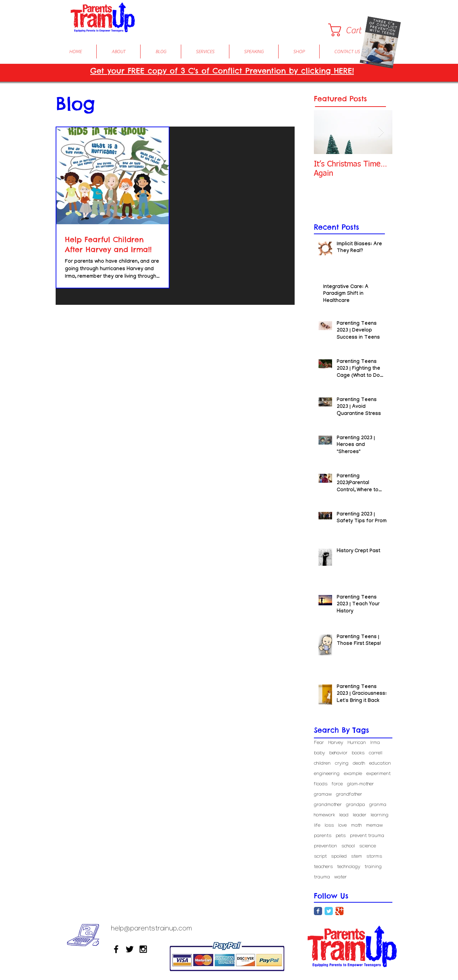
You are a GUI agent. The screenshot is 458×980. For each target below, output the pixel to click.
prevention (325, 846)
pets (341, 836)
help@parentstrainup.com (151, 929)
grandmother (328, 805)
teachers (323, 867)
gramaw (323, 795)
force (337, 784)
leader (360, 815)
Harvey (336, 743)
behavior (338, 753)
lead (344, 815)
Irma (375, 743)
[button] (352, 30)
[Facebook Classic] (318, 911)
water (340, 878)
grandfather (349, 795)
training (373, 867)
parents (323, 836)
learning (380, 815)
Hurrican (357, 743)
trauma (322, 878)
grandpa (355, 805)
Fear (319, 743)
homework (324, 815)
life (317, 826)
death (359, 764)
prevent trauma (367, 836)
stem (357, 857)
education (380, 764)
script (320, 857)
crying (342, 764)
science (368, 846)
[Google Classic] (339, 911)
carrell (376, 753)
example (353, 774)
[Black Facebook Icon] (116, 949)
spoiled (339, 857)
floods (321, 784)
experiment (378, 774)
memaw (374, 826)
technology (349, 867)
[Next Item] (381, 132)
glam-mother (360, 784)
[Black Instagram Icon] (143, 949)
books (358, 753)
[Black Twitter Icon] (130, 949)
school (348, 846)
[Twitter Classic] (329, 911)
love (342, 826)
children (322, 764)
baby (319, 753)
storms (374, 857)
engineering (327, 774)
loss (329, 826)
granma (378, 805)
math (356, 826)
